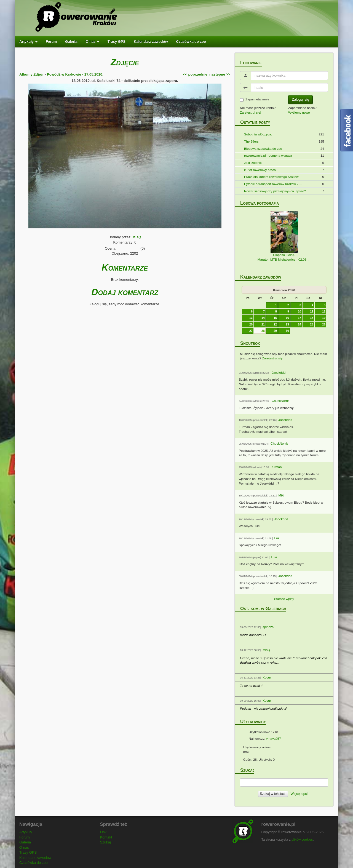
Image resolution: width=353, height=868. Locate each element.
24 (299, 324)
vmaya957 (274, 739)
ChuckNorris (280, 401)
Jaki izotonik (253, 163)
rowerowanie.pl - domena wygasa (268, 155)
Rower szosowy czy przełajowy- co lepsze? (275, 191)
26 (324, 324)
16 (287, 318)
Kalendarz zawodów (151, 42)
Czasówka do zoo (191, 42)
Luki (277, 538)
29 (275, 331)
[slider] (129, 247)
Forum (51, 42)
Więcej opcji (299, 794)
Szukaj (105, 842)
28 (263, 331)
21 (263, 324)
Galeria (71, 42)
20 (251, 324)
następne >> (220, 74)
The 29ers (251, 141)
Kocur (267, 677)
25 (312, 324)
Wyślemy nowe (299, 112)
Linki (104, 832)
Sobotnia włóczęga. (258, 134)
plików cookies (302, 840)
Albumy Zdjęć (31, 74)
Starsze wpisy (284, 599)
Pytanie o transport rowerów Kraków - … (273, 184)
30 (287, 331)
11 (312, 311)
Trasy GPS (117, 42)
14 (263, 318)
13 (251, 318)
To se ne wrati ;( (251, 686)
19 (324, 318)
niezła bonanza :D (253, 635)
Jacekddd (279, 372)
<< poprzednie (195, 74)
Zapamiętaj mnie (255, 100)
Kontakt (106, 837)
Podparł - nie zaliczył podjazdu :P (264, 708)
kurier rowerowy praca (260, 170)
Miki (281, 495)
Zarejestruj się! (251, 112)
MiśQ (137, 237)
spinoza (268, 627)
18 (312, 318)
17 (299, 318)
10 (299, 311)
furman (277, 467)
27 (251, 331)
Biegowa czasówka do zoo (263, 149)
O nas (92, 42)
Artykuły (28, 42)
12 (324, 311)
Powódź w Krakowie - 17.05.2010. (75, 74)
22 (275, 324)
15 (275, 318)
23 (287, 324)
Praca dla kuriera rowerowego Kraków (271, 177)
